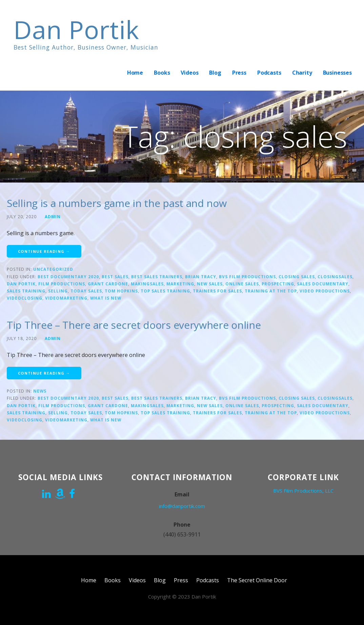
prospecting (278, 284)
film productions (62, 284)
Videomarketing (66, 298)
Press (239, 73)
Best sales (115, 277)
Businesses (337, 73)
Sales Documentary (323, 284)
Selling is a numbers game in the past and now (117, 203)
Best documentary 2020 (68, 277)
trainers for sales (217, 291)
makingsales (147, 284)
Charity (302, 73)
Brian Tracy (201, 277)
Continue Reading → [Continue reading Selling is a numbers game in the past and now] (44, 251)
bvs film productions (247, 277)
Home (135, 73)
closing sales (297, 277)
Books (162, 73)
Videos (189, 73)
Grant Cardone (108, 284)
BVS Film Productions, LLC (303, 491)
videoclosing (25, 298)
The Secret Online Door (257, 580)
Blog (215, 73)
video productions (325, 291)
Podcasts (269, 73)
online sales (242, 284)
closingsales (335, 277)
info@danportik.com (182, 506)
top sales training (165, 291)
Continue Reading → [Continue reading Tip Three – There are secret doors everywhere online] (44, 373)
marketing (180, 284)
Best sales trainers (157, 277)
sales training (26, 291)
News (40, 391)
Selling (58, 291)
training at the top (271, 291)
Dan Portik (76, 29)
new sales (210, 284)
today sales (86, 291)
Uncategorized (53, 269)
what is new (106, 298)
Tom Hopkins (121, 291)
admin (53, 216)
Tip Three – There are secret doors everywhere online (134, 325)
